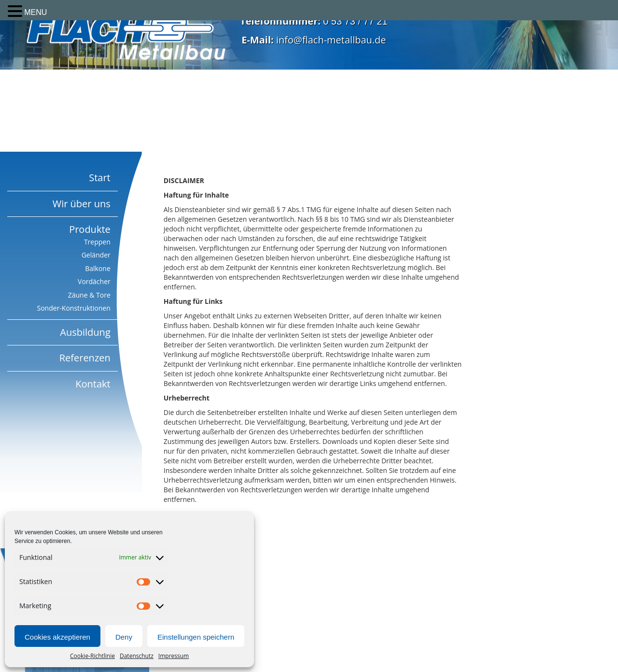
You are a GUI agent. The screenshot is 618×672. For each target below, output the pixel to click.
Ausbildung (85, 332)
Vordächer (94, 281)
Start (100, 178)
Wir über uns (82, 204)
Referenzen (85, 358)
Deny (124, 637)
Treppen (97, 242)
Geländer (96, 255)
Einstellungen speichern (196, 637)
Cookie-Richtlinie (92, 656)
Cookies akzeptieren (57, 637)
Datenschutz (137, 656)
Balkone (98, 268)
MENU (35, 12)
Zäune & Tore (89, 295)
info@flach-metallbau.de (331, 40)
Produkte (90, 229)
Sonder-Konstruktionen (74, 308)
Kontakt (93, 384)
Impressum (174, 656)
